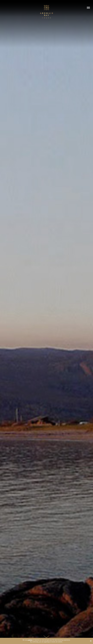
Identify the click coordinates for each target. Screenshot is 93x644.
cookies (30, 640)
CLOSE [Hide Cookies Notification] (91, 641)
